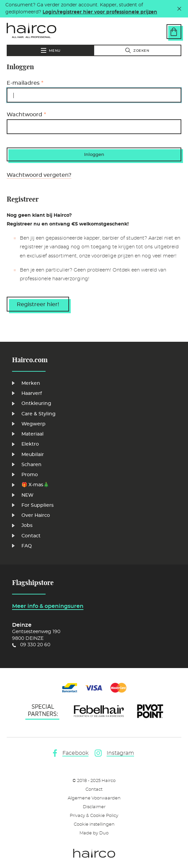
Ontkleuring (36, 404)
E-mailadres (23, 83)
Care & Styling (39, 414)
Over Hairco (36, 515)
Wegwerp (34, 424)
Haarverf (32, 394)
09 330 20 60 (35, 645)
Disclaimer (94, 807)
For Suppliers (38, 505)
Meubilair (33, 455)
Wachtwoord (24, 115)
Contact (31, 536)
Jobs (27, 526)
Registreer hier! (38, 304)
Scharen (32, 465)
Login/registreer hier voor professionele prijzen (100, 12)
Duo (104, 833)
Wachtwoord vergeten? (39, 175)
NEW (27, 495)
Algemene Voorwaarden (94, 798)
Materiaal (33, 434)
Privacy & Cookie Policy (94, 816)
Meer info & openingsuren (48, 606)
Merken (31, 383)
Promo (30, 475)
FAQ (27, 546)
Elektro (30, 444)
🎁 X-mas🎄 (35, 485)
